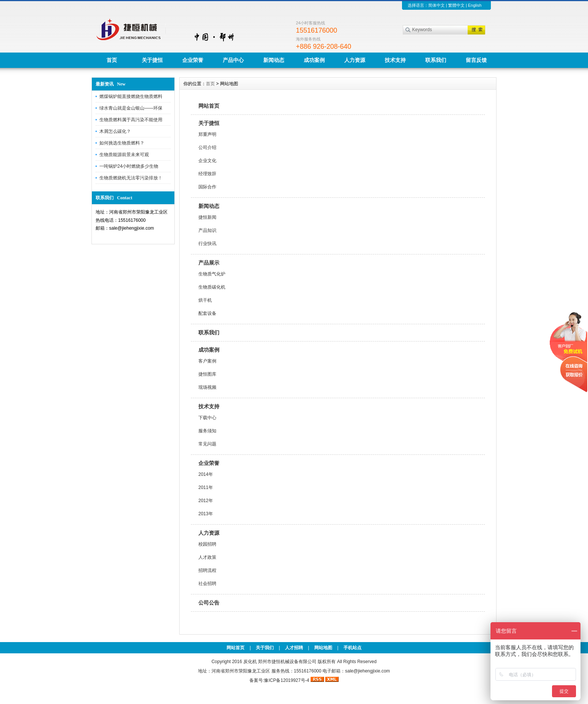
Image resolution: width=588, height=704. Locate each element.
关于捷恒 (152, 60)
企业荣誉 (193, 60)
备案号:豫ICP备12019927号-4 (280, 680)
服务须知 (207, 431)
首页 (112, 60)
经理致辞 (207, 174)
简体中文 (436, 5)
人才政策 (207, 557)
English (475, 5)
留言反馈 (476, 60)
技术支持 (395, 60)
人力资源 (355, 60)
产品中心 (233, 60)
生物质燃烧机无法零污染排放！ (131, 178)
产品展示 (209, 263)
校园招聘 (207, 544)
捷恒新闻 (207, 217)
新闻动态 (274, 60)
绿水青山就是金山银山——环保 (131, 108)
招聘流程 (207, 570)
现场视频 (207, 387)
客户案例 (207, 361)
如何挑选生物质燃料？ (122, 143)
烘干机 (205, 300)
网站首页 (209, 106)
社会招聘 (207, 584)
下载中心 (207, 418)
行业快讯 (207, 244)
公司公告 (209, 603)
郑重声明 (207, 134)
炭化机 (250, 662)
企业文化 (207, 161)
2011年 (206, 487)
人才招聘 (294, 648)
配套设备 (207, 313)
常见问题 (207, 444)
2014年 (206, 474)
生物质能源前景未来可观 (124, 155)
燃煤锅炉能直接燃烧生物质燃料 (131, 96)
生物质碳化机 (212, 287)
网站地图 (323, 648)
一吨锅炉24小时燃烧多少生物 (129, 166)
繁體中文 (456, 5)
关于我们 (265, 648)
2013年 (206, 514)
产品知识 (207, 230)
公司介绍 (207, 147)
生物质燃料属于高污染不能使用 (131, 120)
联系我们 (436, 60)
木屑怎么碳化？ (115, 131)
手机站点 (352, 648)
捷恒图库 (207, 374)
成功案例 (314, 60)
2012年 (206, 501)
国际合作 (207, 187)
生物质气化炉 (212, 274)
